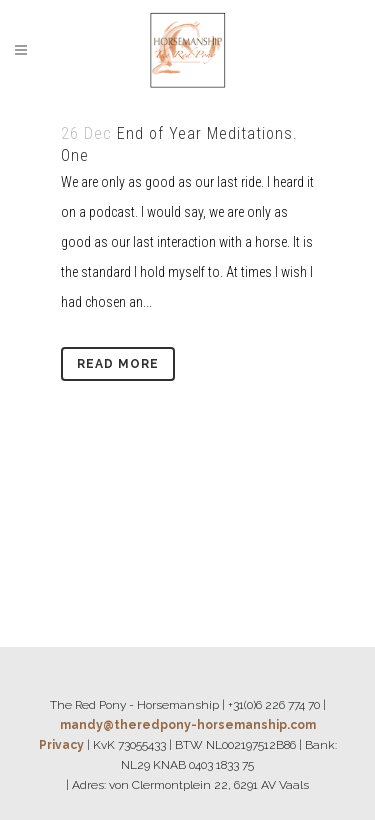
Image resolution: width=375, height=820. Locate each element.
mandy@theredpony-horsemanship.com (188, 725)
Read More (118, 364)
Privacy (61, 745)
